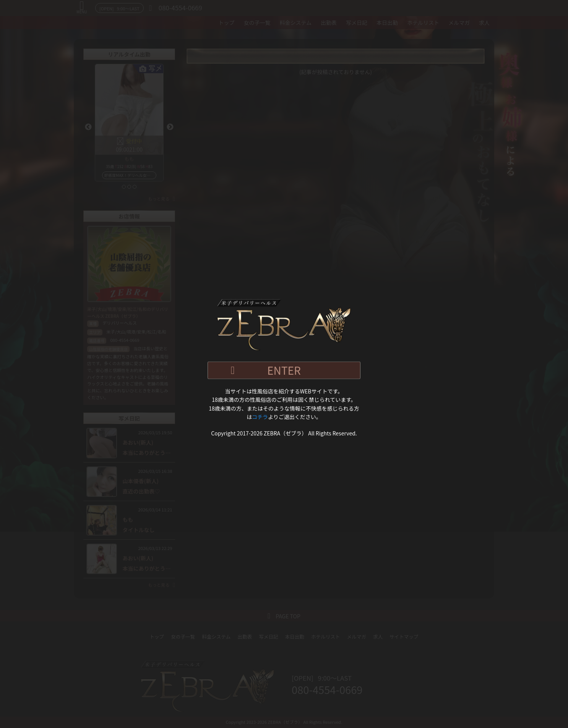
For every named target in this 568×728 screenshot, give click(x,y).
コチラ (260, 417)
